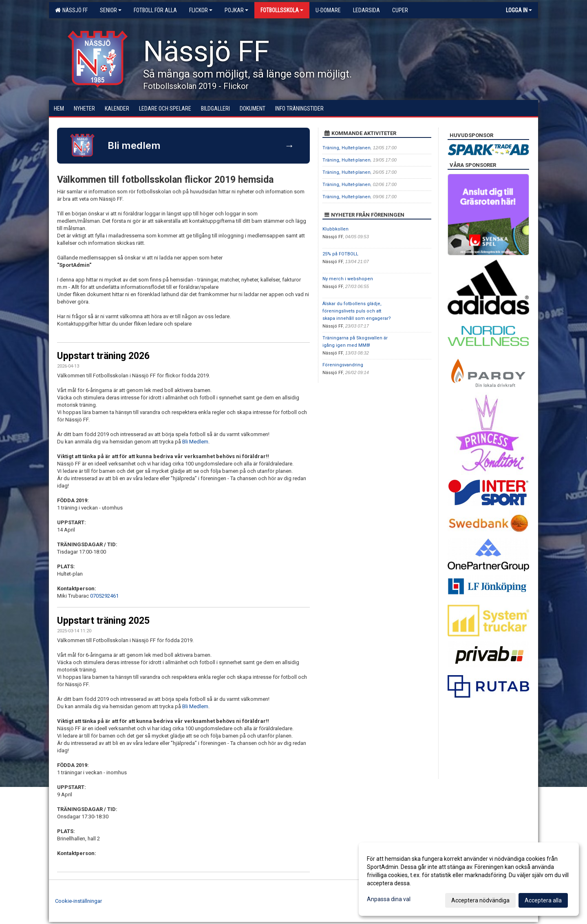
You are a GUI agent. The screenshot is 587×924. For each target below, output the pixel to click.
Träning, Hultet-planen (346, 148)
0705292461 (104, 596)
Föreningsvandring (343, 365)
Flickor (201, 10)
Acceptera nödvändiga (480, 900)
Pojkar (236, 10)
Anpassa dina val (389, 899)
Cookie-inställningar (78, 901)
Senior (111, 10)
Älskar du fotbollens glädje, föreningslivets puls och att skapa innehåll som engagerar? (357, 311)
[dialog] (469, 879)
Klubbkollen (335, 229)
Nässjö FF (71, 10)
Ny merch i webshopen (348, 279)
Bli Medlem (195, 442)
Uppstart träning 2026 (103, 356)
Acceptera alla (543, 900)
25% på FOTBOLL (340, 254)
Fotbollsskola (282, 10)
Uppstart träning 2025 (103, 621)
